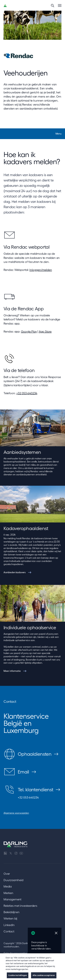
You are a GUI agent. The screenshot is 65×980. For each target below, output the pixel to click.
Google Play (29, 332)
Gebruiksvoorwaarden (15, 953)
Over (7, 874)
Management (12, 899)
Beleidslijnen (11, 912)
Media (8, 886)
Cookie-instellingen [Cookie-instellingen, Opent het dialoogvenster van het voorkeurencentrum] (18, 977)
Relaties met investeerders (20, 906)
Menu (58, 134)
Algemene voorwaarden (16, 813)
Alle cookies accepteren (44, 977)
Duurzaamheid (13, 880)
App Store (45, 332)
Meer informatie (12, 671)
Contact (9, 931)
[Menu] (60, 5)
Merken (8, 893)
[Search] (53, 5)
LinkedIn (9, 925)
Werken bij (10, 918)
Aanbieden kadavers (15, 572)
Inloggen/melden (41, 270)
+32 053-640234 (27, 393)
